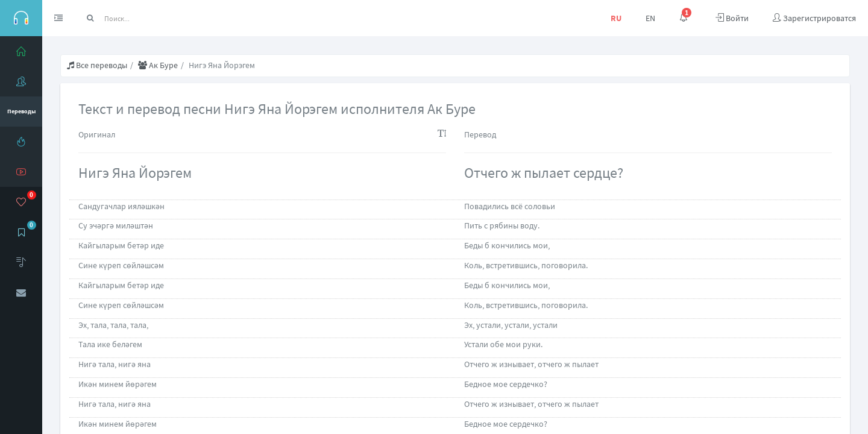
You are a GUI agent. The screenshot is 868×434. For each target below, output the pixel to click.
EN (650, 18)
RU (616, 18)
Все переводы (97, 65)
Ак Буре (158, 65)
